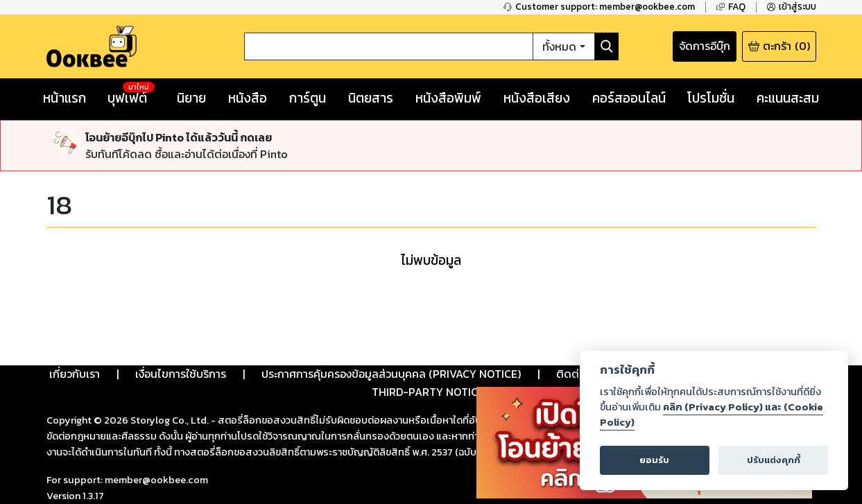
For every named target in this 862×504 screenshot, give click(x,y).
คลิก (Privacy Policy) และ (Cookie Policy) (712, 415)
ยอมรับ (654, 460)
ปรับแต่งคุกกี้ (774, 460)
